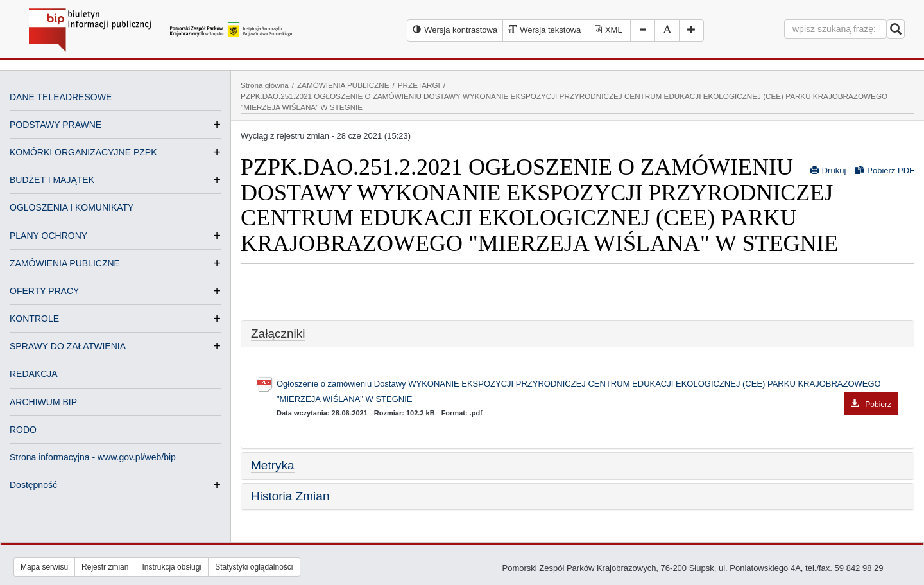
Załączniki (278, 334)
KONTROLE (34, 319)
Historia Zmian (290, 496)
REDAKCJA (34, 374)
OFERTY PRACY (44, 291)
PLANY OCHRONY (48, 236)
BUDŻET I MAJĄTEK (52, 180)
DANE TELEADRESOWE (61, 97)
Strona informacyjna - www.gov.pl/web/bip (93, 457)
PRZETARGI (419, 85)
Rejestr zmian (105, 567)
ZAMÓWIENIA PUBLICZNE (65, 263)
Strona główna (265, 85)
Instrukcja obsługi (172, 567)
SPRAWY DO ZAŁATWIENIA (68, 346)
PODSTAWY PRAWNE (56, 125)
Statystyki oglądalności (254, 567)
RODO (23, 430)
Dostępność (33, 485)
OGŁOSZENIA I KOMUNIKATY (72, 207)
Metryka (273, 465)
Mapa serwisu (44, 567)
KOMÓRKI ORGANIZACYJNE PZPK (83, 152)
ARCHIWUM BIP (43, 402)
